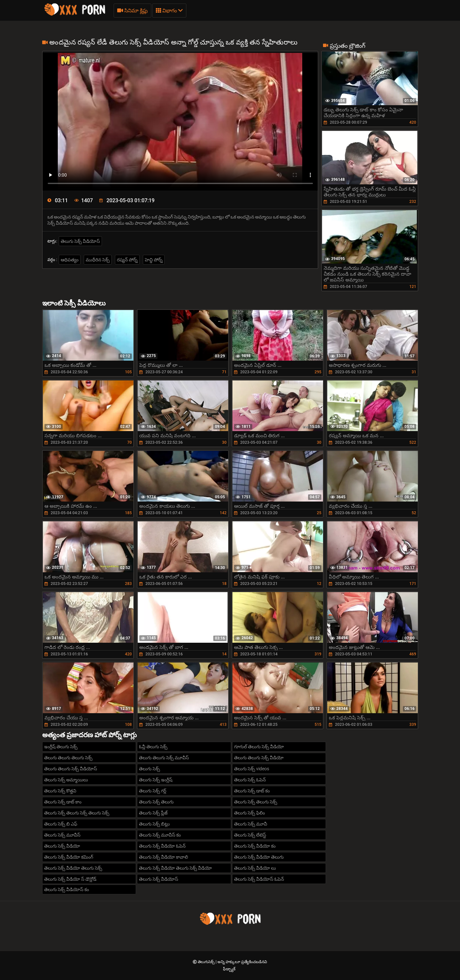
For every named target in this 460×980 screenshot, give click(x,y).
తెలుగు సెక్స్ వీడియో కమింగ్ (69, 857)
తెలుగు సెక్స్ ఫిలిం (249, 813)
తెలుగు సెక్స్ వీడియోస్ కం (67, 889)
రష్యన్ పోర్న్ (127, 260)
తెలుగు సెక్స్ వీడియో (62, 846)
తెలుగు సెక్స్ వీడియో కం (255, 846)
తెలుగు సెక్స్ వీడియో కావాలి (163, 857)
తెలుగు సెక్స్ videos (252, 769)
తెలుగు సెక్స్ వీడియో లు (255, 868)
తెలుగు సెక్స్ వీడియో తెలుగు (259, 857)
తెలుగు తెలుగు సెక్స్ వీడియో (259, 758)
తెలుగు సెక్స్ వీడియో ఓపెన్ (162, 846)
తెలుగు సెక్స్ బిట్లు (154, 824)
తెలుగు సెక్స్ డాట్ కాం (63, 802)
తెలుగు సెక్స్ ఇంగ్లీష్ (156, 780)
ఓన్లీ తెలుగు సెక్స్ (153, 747)
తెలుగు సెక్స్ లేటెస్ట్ (250, 835)
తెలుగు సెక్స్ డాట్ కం (252, 791)
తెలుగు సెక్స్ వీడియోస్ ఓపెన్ (259, 879)
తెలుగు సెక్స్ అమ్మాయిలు (66, 780)
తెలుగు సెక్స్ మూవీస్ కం (160, 835)
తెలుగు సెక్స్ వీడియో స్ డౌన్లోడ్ (70, 879)
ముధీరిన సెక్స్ (98, 260)
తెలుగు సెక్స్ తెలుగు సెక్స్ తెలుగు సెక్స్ (77, 813)
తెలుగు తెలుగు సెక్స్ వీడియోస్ (71, 769)
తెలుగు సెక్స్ (149, 769)
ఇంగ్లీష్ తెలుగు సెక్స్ (61, 747)
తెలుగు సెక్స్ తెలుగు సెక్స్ (256, 802)
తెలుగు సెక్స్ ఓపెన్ (250, 780)
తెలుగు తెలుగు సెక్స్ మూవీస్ (164, 758)
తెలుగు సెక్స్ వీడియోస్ (80, 241)
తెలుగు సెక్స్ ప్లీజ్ (153, 813)
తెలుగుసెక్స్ (207, 962)
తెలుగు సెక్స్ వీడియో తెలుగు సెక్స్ (73, 868)
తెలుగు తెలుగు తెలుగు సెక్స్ (68, 758)
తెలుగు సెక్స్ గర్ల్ (153, 791)
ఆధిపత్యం (70, 260)
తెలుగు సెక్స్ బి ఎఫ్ (61, 824)
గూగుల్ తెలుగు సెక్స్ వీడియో (259, 747)
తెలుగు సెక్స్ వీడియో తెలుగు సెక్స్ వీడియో (175, 868)
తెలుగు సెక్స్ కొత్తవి (60, 791)
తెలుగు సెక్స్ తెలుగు (156, 802)
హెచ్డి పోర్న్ (154, 260)
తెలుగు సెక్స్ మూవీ (251, 824)
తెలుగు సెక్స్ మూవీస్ (62, 835)
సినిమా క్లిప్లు (132, 11)
